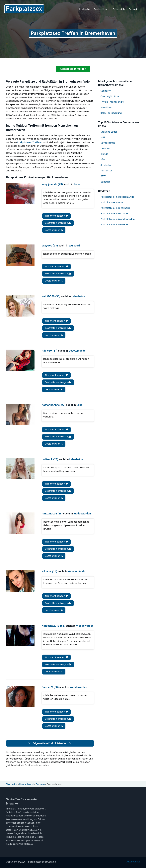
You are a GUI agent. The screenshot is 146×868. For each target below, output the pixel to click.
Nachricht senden (56, 216)
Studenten (106, 165)
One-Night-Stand (110, 96)
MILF (103, 137)
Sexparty (106, 91)
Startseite (84, 9)
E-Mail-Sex (107, 107)
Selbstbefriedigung (111, 113)
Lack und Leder (109, 132)
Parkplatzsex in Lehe (112, 203)
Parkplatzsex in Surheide (114, 214)
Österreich (119, 9)
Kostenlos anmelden (73, 69)
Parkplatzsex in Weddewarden (118, 219)
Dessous (105, 149)
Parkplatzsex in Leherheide (115, 208)
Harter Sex (106, 171)
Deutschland (101, 9)
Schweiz (133, 9)
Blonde (104, 154)
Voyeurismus (108, 143)
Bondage (106, 182)
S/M (103, 160)
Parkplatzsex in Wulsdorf (114, 225)
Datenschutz (133, 862)
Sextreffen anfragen (58, 223)
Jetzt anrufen (54, 230)
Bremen (40, 784)
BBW (103, 176)
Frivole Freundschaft (112, 102)
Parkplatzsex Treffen (29, 142)
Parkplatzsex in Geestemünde (117, 197)
